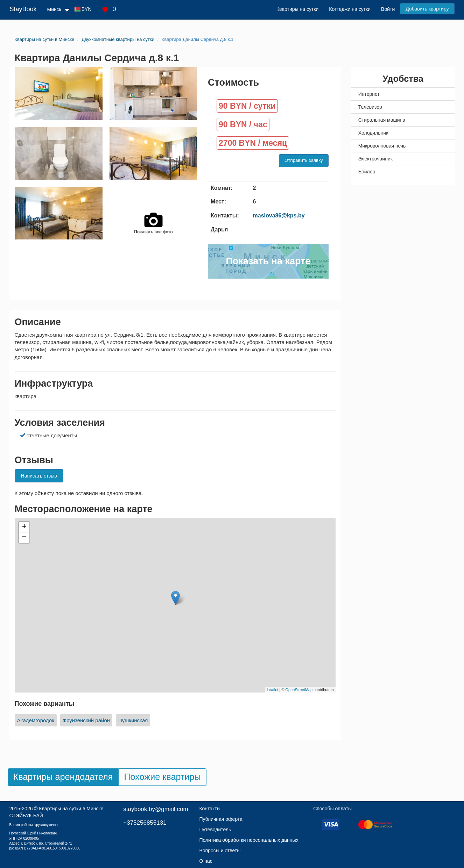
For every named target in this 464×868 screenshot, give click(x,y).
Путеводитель (215, 830)
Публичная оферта (221, 819)
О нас (206, 861)
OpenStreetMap (299, 690)
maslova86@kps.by (279, 216)
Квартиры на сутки (297, 9)
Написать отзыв (39, 476)
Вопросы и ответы (220, 851)
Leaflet (272, 690)
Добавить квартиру (427, 9)
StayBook (23, 9)
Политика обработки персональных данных (249, 840)
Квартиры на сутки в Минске (71, 809)
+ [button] (24, 527)
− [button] (24, 538)
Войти (388, 9)
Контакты (210, 809)
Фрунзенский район (86, 720)
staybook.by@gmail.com (156, 809)
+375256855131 (145, 823)
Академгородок (36, 720)
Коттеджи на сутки (350, 9)
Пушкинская (133, 720)
